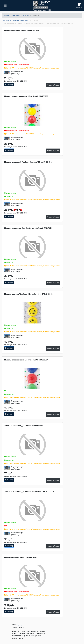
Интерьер (26, 15)
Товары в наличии (40, 8)
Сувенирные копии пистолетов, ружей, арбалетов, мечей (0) (24, 24)
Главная (7, 15)
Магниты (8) (7, 20)
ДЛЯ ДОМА (16, 15)
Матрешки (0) (35, 20)
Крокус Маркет (23, 625)
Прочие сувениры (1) (21, 20)
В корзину (9, 85)
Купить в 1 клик (53, 85)
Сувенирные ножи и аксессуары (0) (60, 24)
